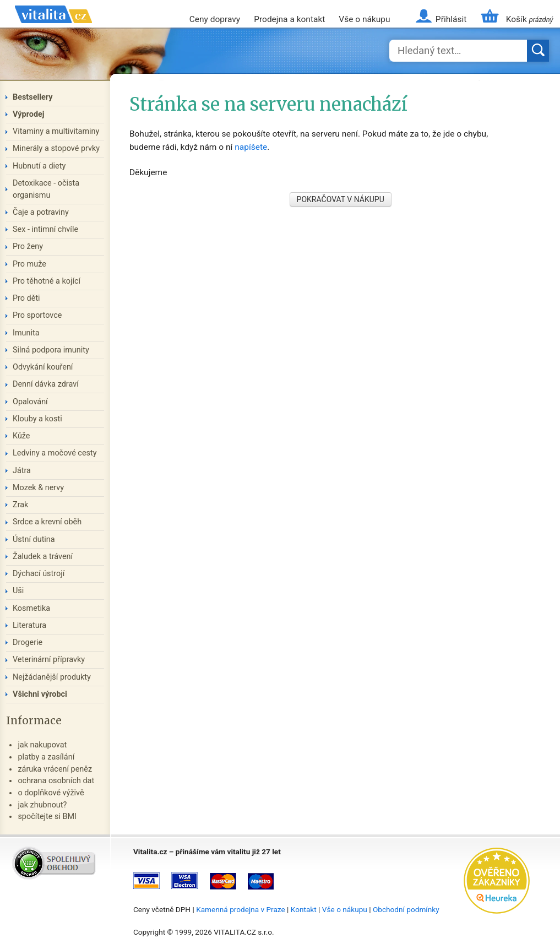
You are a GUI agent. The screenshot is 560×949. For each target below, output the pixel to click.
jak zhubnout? (42, 805)
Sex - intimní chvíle (45, 229)
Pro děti (26, 298)
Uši (18, 591)
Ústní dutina (34, 539)
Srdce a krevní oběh (47, 522)
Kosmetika (31, 608)
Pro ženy (28, 246)
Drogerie (28, 642)
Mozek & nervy (38, 488)
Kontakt (304, 909)
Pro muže (29, 264)
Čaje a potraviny (41, 212)
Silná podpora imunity (51, 350)
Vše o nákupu (364, 19)
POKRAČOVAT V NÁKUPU (341, 199)
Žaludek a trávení (43, 557)
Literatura (29, 625)
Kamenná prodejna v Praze (241, 909)
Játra (22, 471)
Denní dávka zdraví (46, 384)
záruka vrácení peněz (55, 769)
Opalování (30, 402)
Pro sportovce (37, 315)
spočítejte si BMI (47, 817)
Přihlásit (451, 19)
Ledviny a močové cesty (55, 453)
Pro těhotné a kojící (47, 281)
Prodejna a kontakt (289, 19)
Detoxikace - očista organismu (46, 189)
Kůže (21, 436)
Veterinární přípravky (49, 660)
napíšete (251, 147)
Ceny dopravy (215, 19)
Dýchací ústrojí (39, 574)
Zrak (20, 505)
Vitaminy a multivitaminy (56, 131)
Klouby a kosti (37, 419)
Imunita (26, 333)
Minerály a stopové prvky (56, 148)
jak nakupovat (42, 745)
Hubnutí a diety (39, 166)
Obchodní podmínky (406, 909)
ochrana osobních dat (56, 781)
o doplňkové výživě (51, 793)
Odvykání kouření (43, 367)
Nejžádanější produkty (52, 677)
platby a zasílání (46, 757)
